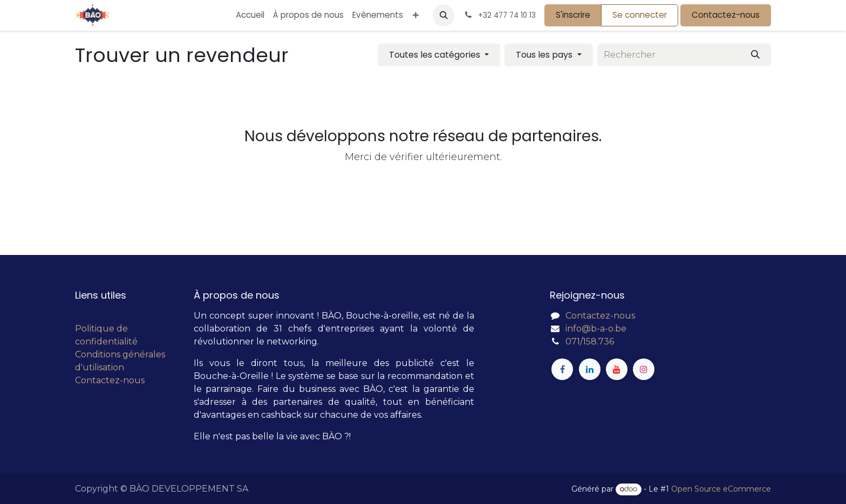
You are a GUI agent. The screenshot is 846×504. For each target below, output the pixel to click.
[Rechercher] (755, 55)
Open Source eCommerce (721, 489)
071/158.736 (590, 341)
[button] (444, 15)
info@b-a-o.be (596, 329)
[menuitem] (250, 15)
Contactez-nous (726, 15)
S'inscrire (573, 15)
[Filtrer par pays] (548, 55)
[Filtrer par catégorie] (439, 55)
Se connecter (640, 15)
